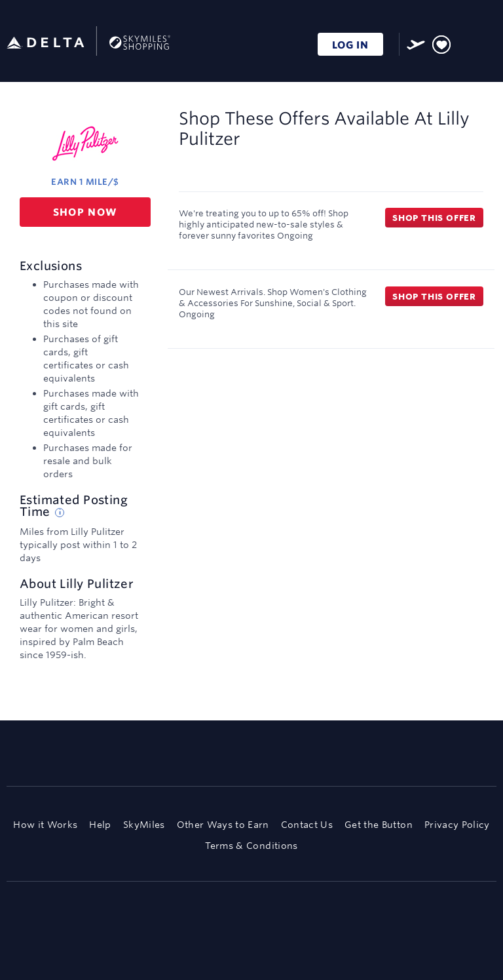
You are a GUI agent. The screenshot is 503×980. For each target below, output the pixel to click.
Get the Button (379, 825)
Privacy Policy (457, 825)
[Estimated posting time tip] (60, 513)
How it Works (45, 825)
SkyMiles (144, 825)
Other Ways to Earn (223, 825)
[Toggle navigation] (487, 43)
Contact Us (307, 825)
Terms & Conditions (251, 846)
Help (100, 825)
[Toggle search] (466, 42)
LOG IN (350, 45)
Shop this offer (434, 218)
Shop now (85, 212)
